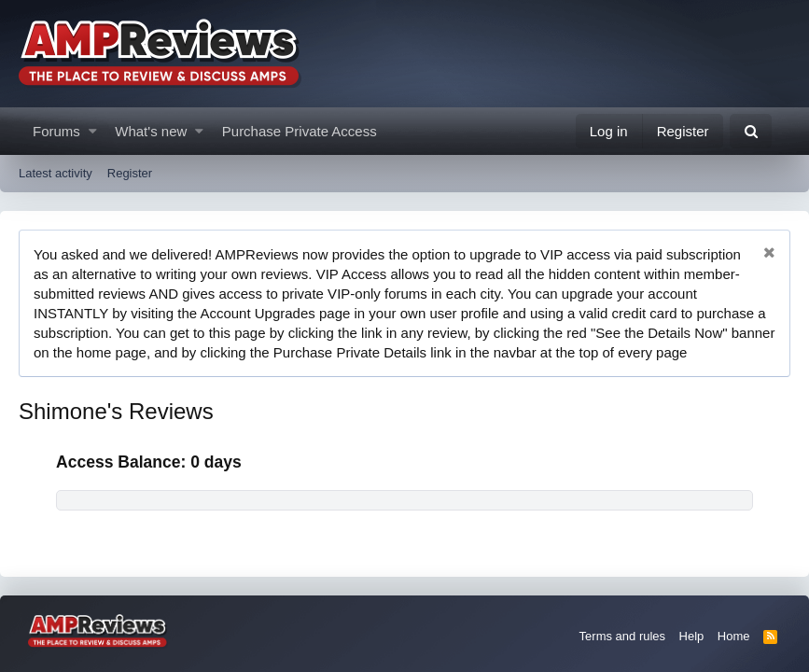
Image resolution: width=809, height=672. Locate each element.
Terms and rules (622, 636)
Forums (56, 131)
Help (692, 636)
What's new (151, 131)
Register (130, 173)
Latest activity (56, 173)
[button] (93, 131)
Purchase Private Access (300, 131)
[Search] (751, 131)
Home (734, 636)
